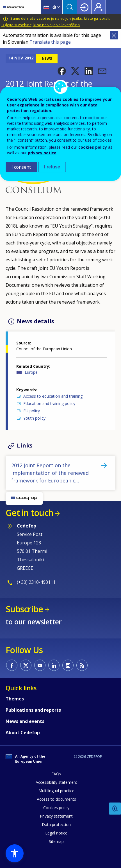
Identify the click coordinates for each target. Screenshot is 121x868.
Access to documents (56, 799)
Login (84, 7)
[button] (62, 71)
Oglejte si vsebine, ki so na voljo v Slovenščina (41, 25)
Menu (113, 7)
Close (114, 35)
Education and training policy (49, 403)
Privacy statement (56, 816)
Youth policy (34, 418)
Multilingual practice (56, 791)
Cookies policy (56, 808)
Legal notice (56, 833)
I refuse (52, 167)
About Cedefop (23, 733)
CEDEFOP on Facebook (12, 665)
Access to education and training (53, 396)
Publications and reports (33, 710)
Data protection (56, 824)
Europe (31, 372)
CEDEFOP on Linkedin (54, 665)
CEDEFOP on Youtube (40, 665)
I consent (21, 167)
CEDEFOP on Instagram (68, 665)
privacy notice (42, 153)
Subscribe (24, 609)
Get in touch (29, 513)
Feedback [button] (115, 809)
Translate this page (50, 42)
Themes (15, 699)
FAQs (56, 774)
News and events (25, 721)
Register (99, 7)
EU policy (32, 411)
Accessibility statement (56, 782)
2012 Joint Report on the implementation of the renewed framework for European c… (50, 473)
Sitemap (56, 841)
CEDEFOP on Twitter (26, 665)
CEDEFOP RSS (82, 665)
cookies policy (93, 147)
